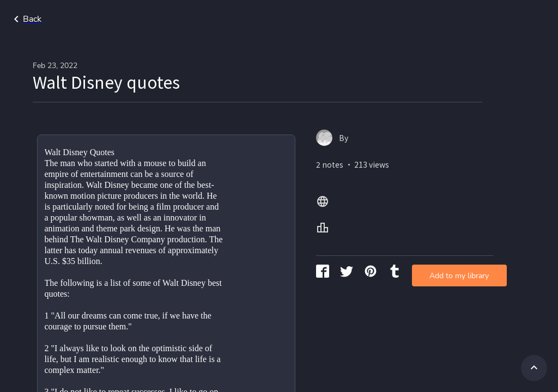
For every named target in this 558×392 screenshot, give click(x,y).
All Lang (463, 19)
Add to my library (407, 177)
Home (418, 19)
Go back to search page (105, 19)
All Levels (516, 19)
